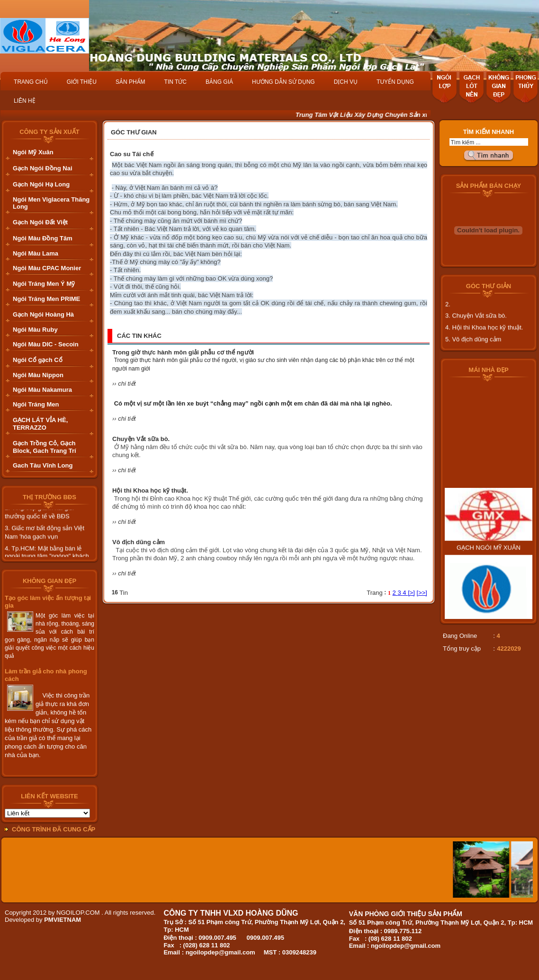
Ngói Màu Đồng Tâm (43, 238)
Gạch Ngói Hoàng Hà (43, 314)
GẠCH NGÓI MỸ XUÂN (489, 568)
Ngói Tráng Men (36, 404)
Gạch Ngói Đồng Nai (43, 168)
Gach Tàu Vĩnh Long (43, 465)
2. (448, 314)
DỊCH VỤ (346, 82)
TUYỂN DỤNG (395, 82)
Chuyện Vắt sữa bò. (141, 439)
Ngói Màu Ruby (35, 330)
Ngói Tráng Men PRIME (46, 299)
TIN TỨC (175, 82)
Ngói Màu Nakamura (42, 390)
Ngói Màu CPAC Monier (47, 268)
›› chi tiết (124, 384)
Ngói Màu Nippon (38, 375)
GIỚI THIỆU (82, 82)
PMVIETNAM (63, 920)
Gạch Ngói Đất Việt (40, 222)
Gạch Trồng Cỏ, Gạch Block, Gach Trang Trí (45, 447)
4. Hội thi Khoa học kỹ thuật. (484, 337)
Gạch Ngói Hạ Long (41, 184)
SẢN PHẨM (130, 82)
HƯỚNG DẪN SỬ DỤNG (283, 82)
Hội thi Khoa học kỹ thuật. (150, 490)
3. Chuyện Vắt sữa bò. (476, 325)
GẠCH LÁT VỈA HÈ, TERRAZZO (40, 424)
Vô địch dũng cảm (139, 542)
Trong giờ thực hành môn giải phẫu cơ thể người (183, 352)
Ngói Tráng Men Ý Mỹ (44, 284)
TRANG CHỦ (31, 82)
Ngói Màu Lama (36, 253)
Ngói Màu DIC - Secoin (46, 344)
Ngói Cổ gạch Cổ (38, 360)
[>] (411, 593)
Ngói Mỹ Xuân (33, 152)
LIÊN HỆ (25, 101)
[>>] (422, 593)
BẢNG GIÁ (219, 82)
